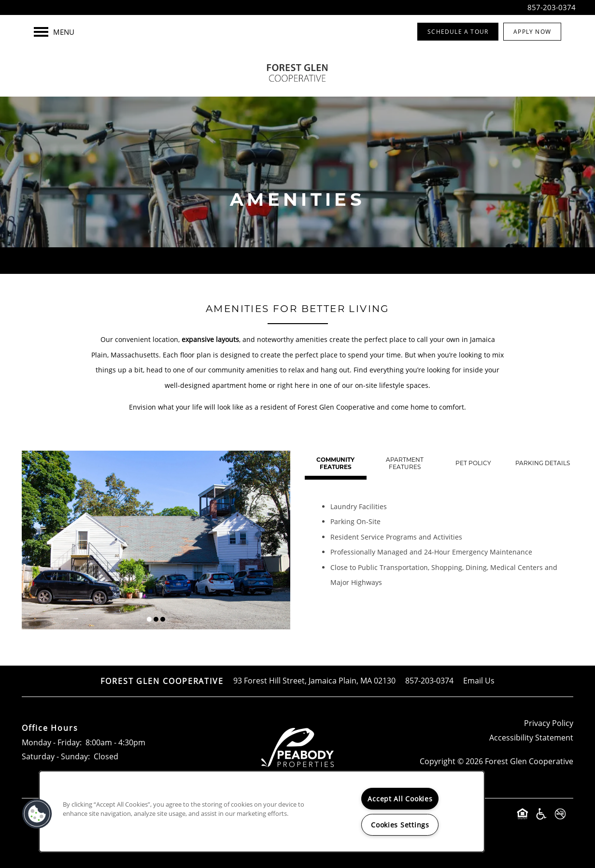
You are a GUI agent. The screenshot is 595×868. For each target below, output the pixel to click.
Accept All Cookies (400, 799)
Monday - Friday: (52, 742)
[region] (262, 811)
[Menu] (54, 32)
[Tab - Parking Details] (542, 463)
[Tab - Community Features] (336, 463)
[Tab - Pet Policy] (474, 463)
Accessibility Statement (531, 738)
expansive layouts (210, 339)
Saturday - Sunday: (56, 756)
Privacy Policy (549, 723)
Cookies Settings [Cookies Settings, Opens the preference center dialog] (400, 825)
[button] (458, 32)
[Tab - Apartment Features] (405, 463)
